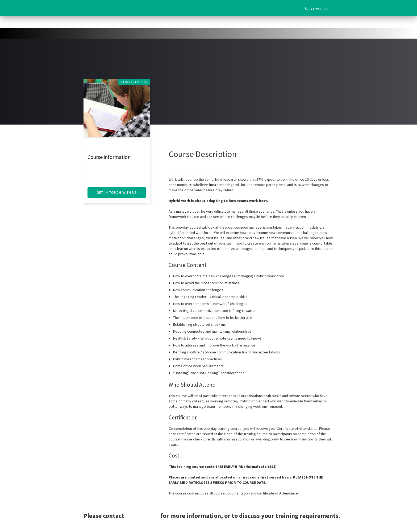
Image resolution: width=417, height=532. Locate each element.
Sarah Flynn (142, 516)
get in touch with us (117, 192)
